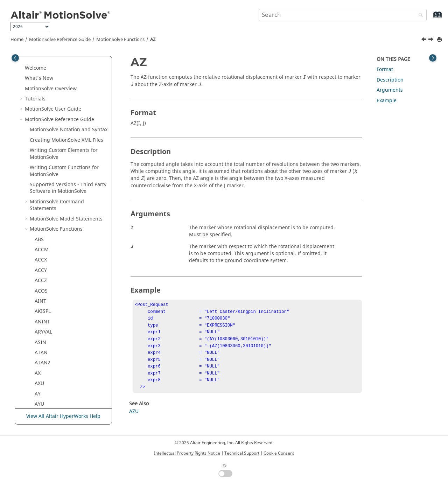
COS (40, 217)
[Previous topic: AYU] (425, 40)
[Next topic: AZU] (432, 40)
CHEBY (42, 197)
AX (38, 104)
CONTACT (46, 207)
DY (38, 361)
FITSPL (42, 402)
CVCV (41, 269)
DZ (38, 372)
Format (385, 69)
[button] (32, 63)
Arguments (390, 90)
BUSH (41, 186)
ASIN (40, 73)
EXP (39, 382)
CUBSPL (44, 248)
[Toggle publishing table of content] (15, 58)
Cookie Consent (279, 453)
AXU (39, 114)
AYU (39, 135)
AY (38, 125)
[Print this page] (440, 40)
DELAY (42, 289)
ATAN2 (43, 94)
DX (38, 351)
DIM (40, 320)
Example (387, 101)
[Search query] (343, 15)
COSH (41, 227)
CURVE (42, 258)
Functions (120, 40)
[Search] (419, 16)
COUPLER (45, 238)
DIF (38, 299)
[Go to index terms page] (430, 18)
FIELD (41, 392)
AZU (39, 156)
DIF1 (40, 310)
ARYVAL (43, 63)
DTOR (41, 341)
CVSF (40, 279)
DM (39, 330)
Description (390, 80)
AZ (153, 40)
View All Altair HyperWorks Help (63, 416)
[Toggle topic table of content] (433, 58)
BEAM (41, 166)
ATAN (41, 83)
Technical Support (242, 453)
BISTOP (43, 176)
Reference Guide (60, 40)
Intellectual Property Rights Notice (187, 453)
